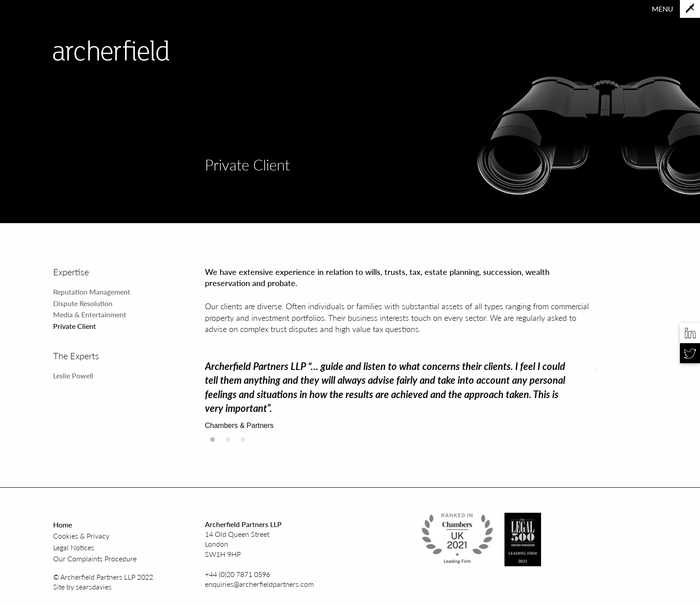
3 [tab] (243, 442)
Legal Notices (74, 547)
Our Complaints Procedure (95, 558)
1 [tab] (212, 442)
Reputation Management (92, 292)
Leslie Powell (73, 376)
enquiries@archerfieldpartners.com (259, 584)
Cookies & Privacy (81, 536)
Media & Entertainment (90, 314)
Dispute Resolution (83, 303)
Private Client (75, 326)
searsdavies (94, 587)
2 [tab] (228, 442)
